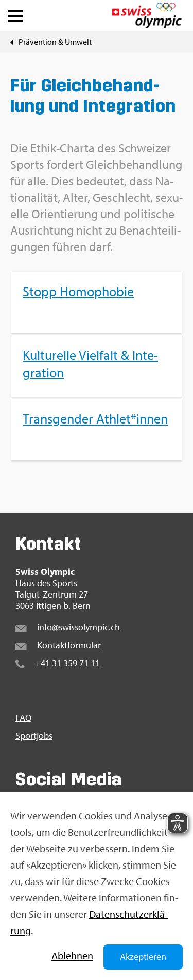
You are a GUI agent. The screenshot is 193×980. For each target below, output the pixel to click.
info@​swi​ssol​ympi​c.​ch (78, 627)
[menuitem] (97, 366)
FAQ (23, 718)
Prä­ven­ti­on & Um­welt (55, 42)
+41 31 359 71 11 (67, 663)
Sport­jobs (34, 736)
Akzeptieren (143, 957)
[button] (15, 13)
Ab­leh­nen (72, 956)
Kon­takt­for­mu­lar (69, 645)
